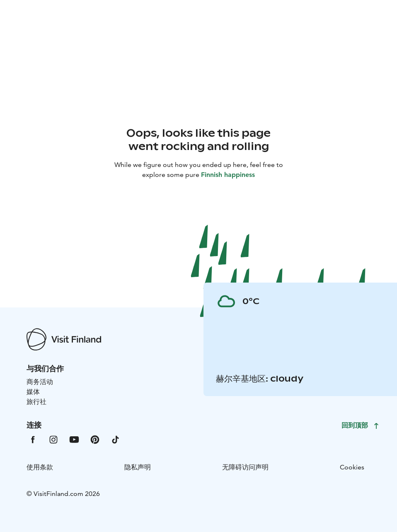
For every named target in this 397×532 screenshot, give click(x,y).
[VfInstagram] (53, 439)
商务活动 (40, 382)
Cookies (352, 467)
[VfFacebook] (33, 439)
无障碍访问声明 (245, 467)
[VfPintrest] (95, 439)
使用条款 (40, 467)
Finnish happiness (228, 175)
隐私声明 (138, 467)
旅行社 (36, 402)
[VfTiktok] (116, 439)
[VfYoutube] (74, 439)
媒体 (33, 392)
